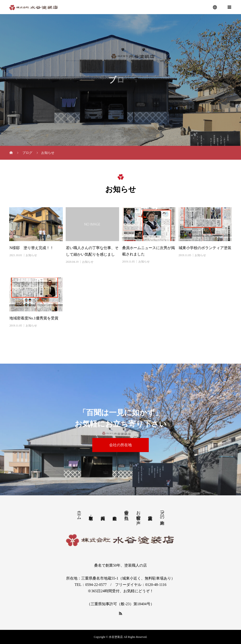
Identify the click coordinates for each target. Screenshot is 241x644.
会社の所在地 (120, 445)
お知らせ (31, 255)
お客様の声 (138, 513)
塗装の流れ (126, 513)
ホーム (79, 513)
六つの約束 (162, 513)
